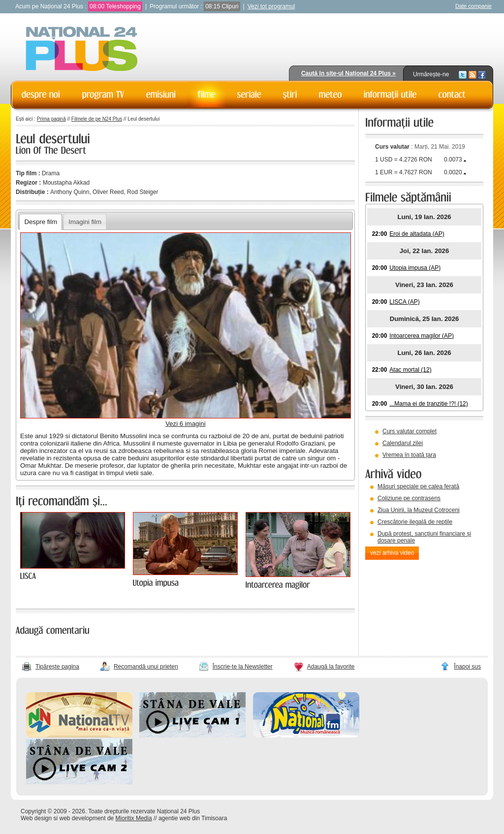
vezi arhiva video (392, 553)
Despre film (41, 222)
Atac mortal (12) (410, 370)
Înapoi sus (467, 667)
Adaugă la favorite (331, 667)
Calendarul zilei (403, 443)
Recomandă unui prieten (146, 667)
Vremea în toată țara (409, 455)
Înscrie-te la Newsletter (243, 667)
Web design (36, 818)
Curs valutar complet (409, 431)
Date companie (473, 6)
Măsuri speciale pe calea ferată (418, 486)
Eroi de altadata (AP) (417, 234)
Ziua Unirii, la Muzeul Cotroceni (419, 510)
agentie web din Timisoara (193, 818)
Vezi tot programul (271, 6)
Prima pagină (51, 119)
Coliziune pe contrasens (409, 498)
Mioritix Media (134, 818)
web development (83, 818)
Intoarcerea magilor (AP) (422, 336)
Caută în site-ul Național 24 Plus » (348, 73)
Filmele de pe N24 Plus (97, 119)
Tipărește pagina (57, 667)
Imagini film (85, 222)
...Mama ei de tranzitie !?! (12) (428, 404)
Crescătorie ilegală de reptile (415, 522)
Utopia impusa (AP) (415, 268)
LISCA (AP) (404, 302)
